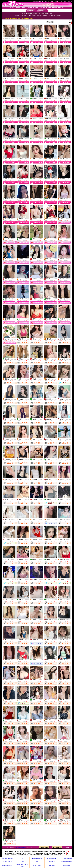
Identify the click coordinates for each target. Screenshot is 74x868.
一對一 (41, 78)
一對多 (14, 319)
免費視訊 (13, 38)
